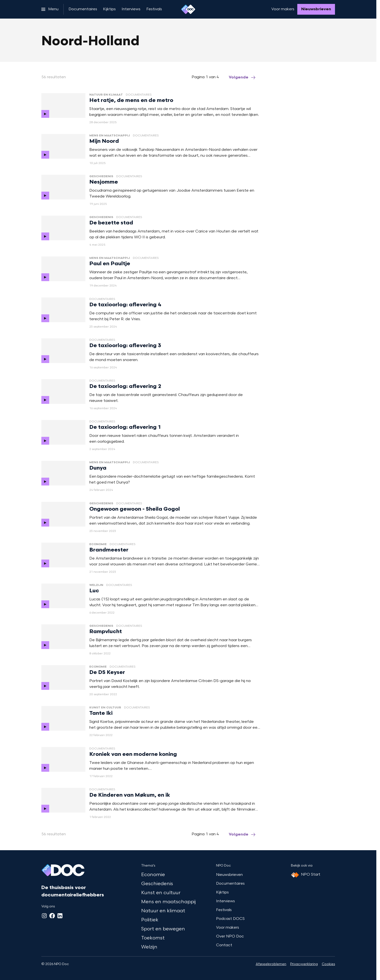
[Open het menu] (50, 9)
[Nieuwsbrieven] (316, 9)
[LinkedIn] (60, 916)
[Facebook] (52, 916)
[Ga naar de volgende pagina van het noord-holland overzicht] (242, 77)
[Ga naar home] (188, 9)
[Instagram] (44, 916)
